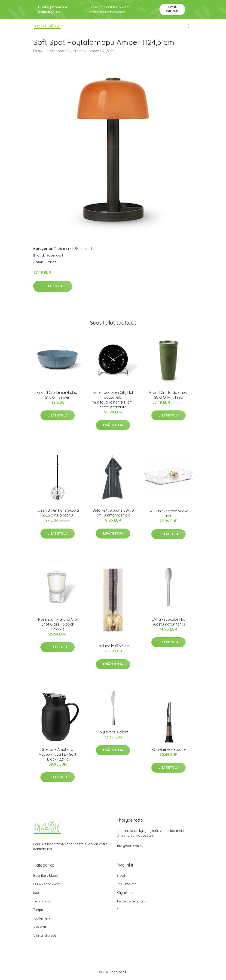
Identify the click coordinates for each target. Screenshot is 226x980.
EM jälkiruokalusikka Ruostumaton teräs (169, 622)
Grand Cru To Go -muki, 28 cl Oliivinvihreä (169, 395)
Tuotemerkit (64, 249)
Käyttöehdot (127, 893)
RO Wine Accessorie (168, 749)
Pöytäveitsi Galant (113, 732)
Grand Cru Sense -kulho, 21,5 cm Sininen (58, 395)
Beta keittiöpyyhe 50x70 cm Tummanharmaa (113, 513)
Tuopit (38, 910)
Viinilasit (40, 927)
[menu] (189, 26)
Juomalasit (42, 901)
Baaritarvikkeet (46, 875)
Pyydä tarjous (172, 9)
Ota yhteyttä (127, 884)
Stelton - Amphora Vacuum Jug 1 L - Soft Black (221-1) (58, 754)
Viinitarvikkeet (45, 935)
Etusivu (39, 51)
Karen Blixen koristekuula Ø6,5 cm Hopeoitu (58, 513)
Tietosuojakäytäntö (132, 901)
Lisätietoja (53, 286)
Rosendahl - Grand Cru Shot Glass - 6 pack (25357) (58, 624)
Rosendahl (83, 249)
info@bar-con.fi (129, 846)
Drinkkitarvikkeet (47, 884)
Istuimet (40, 893)
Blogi (121, 875)
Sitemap (123, 910)
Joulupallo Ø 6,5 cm (113, 646)
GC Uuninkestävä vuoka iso (168, 513)
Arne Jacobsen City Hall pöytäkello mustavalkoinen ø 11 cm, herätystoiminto (113, 400)
